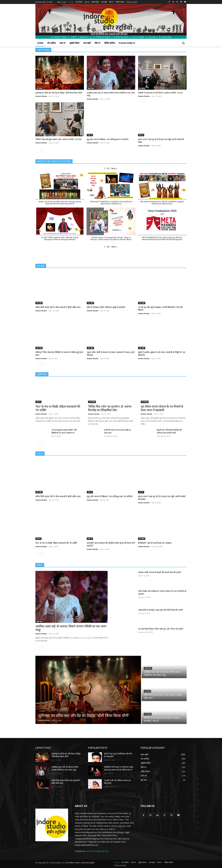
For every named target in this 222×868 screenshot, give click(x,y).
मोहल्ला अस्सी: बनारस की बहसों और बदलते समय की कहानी (160, 572)
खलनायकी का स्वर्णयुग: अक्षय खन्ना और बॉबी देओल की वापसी (160, 610)
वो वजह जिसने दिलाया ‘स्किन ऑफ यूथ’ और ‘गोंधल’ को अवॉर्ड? (161, 629)
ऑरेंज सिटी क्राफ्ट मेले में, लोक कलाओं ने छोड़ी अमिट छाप (58, 307)
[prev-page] (37, 151)
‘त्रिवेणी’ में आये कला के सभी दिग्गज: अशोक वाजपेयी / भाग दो (160, 93)
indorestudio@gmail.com (97, 851)
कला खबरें (39, 303)
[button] (183, 43)
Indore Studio (41, 96)
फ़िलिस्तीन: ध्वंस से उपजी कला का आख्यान (155, 543)
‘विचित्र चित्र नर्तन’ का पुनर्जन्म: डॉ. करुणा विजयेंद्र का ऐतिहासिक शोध (110, 408)
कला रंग (90, 135)
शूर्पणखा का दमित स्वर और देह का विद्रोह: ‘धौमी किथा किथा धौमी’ (59, 93)
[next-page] (42, 151)
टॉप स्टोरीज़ (39, 88)
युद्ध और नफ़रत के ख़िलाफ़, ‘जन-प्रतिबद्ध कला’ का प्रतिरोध (108, 139)
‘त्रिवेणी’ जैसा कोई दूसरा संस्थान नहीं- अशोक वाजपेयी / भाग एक (58, 139)
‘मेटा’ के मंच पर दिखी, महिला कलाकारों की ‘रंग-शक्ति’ (56, 543)
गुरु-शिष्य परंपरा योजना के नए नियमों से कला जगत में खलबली (162, 408)
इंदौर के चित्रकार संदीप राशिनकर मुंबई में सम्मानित (106, 307)
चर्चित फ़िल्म (91, 88)
